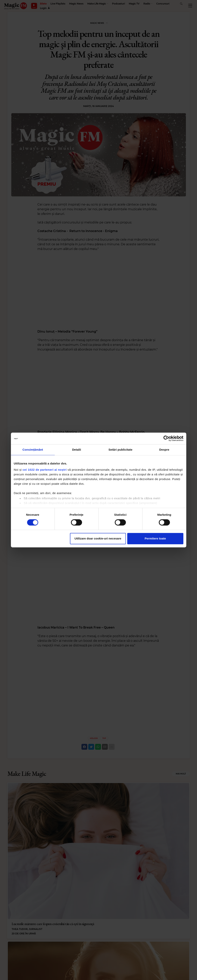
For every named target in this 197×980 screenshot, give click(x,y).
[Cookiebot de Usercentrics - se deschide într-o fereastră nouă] (166, 438)
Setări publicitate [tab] (121, 450)
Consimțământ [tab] (33, 450)
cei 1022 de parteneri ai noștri (45, 470)
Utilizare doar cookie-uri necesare (98, 539)
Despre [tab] (164, 450)
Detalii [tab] (77, 450)
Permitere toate (155, 539)
